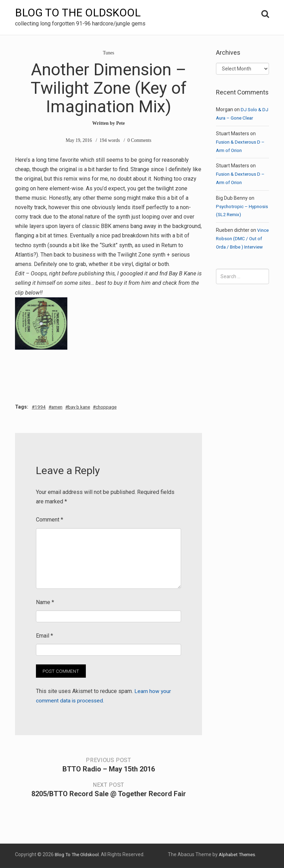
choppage (113, 407)
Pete (121, 123)
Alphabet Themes (235, 855)
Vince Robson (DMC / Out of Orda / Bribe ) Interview (239, 247)
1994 (41, 407)
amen (59, 407)
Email (44, 636)
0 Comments (140, 140)
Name (45, 602)
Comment (50, 520)
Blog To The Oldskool (79, 13)
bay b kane (84, 407)
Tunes (109, 53)
